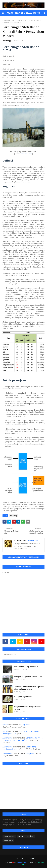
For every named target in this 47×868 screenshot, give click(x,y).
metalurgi (14, 20)
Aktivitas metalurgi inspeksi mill (27, 667)
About (24, 858)
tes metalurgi (8, 840)
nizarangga (8, 41)
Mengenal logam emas (23, 697)
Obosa (5, 725)
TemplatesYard (22, 862)
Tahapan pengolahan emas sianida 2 (29, 677)
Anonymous (7, 738)
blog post (25, 725)
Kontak (32, 858)
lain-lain (21, 836)
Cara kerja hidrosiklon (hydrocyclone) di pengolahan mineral (29, 688)
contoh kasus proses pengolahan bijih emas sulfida (23, 739)
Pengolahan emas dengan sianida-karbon (28, 708)
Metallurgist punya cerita (23, 13)
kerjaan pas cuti (9, 836)
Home (16, 858)
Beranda (6, 20)
